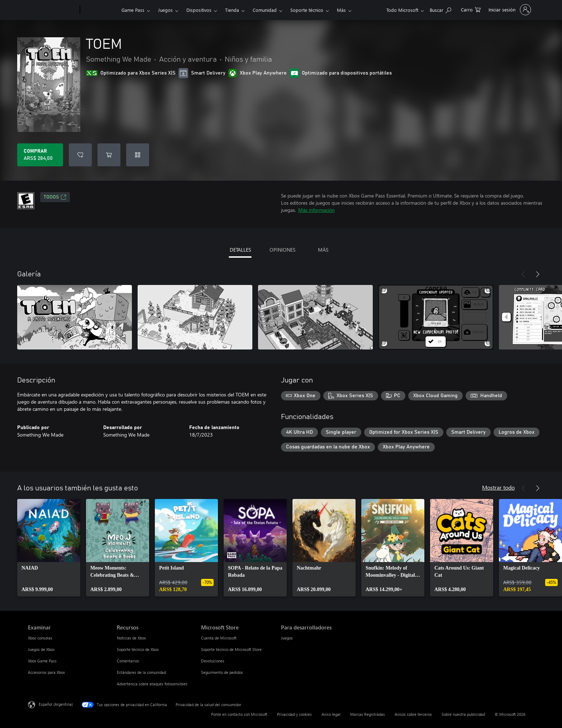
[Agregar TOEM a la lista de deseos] (80, 155)
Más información (316, 210)
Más (341, 10)
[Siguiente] (538, 274)
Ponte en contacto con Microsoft (239, 714)
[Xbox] (100, 10)
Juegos (165, 10)
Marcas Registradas (368, 714)
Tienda (232, 10)
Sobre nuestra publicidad (463, 714)
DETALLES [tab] (240, 250)
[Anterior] (523, 274)
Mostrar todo (498, 487)
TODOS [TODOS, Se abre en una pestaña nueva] (55, 197)
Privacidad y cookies (294, 714)
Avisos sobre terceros (413, 714)
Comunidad (265, 10)
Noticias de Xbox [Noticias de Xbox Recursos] (131, 638)
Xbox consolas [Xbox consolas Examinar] (40, 638)
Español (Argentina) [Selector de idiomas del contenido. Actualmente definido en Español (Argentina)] (56, 704)
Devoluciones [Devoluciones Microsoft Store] (213, 661)
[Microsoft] (53, 10)
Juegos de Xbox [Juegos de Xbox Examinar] (41, 649)
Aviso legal (331, 714)
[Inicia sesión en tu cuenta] (509, 10)
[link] (49, 548)
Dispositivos (199, 10)
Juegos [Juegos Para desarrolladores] (287, 638)
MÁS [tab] (323, 250)
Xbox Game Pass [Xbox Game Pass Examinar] (42, 661)
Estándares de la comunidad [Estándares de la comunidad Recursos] (141, 672)
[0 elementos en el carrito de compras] (471, 9)
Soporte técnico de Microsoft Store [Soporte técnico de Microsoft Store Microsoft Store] (231, 649)
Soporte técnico (307, 10)
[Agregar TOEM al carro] (109, 155)
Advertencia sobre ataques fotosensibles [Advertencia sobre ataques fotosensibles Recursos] (152, 684)
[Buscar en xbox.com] (440, 9)
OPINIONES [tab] (282, 250)
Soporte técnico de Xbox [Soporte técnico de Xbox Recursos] (138, 649)
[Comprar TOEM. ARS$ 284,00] (40, 155)
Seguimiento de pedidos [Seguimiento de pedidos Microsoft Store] (222, 672)
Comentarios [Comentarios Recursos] (128, 661)
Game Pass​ (133, 10)
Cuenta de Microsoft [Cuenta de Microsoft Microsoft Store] (219, 638)
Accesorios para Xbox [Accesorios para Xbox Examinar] (46, 672)
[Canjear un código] (138, 155)
